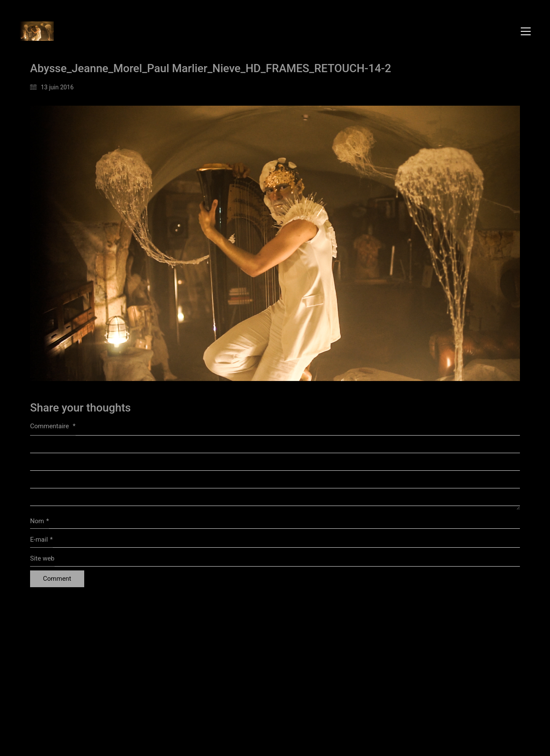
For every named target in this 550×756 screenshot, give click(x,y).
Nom (40, 521)
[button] (526, 31)
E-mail (41, 540)
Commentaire (53, 426)
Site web (42, 558)
